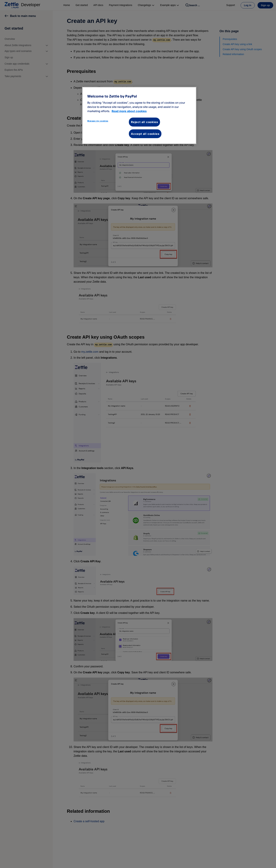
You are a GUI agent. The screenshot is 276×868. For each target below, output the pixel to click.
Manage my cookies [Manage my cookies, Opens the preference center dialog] (98, 121)
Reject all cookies (144, 122)
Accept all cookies (145, 134)
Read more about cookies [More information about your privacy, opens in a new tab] (129, 111)
